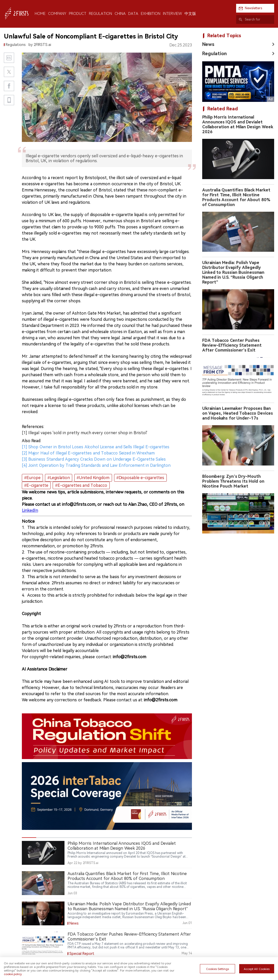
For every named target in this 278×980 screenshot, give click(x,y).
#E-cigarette (36, 485)
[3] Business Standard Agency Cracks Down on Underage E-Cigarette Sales (94, 459)
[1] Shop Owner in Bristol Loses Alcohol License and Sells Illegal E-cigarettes (96, 447)
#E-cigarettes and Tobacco (81, 485)
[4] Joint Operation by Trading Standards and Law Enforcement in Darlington (96, 465)
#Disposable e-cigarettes (140, 478)
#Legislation (59, 478)
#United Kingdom (93, 478)
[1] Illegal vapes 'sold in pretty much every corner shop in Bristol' (85, 433)
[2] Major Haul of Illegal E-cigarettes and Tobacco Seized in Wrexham (88, 453)
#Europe (32, 478)
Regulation (215, 54)
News (208, 44)
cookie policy (13, 974)
